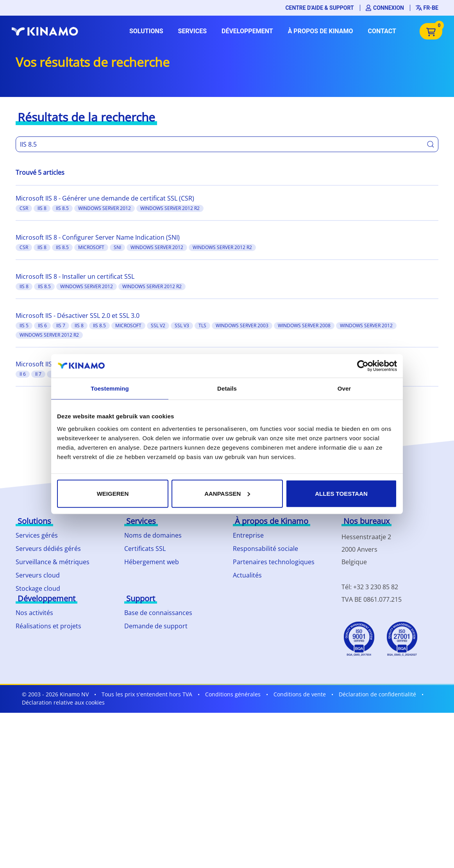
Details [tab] (227, 388)
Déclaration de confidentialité (377, 694)
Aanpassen (227, 493)
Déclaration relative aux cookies (63, 702)
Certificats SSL (145, 549)
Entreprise (248, 535)
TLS (202, 325)
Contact (382, 31)
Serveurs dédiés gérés (48, 549)
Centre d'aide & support (319, 8)
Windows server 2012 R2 (170, 208)
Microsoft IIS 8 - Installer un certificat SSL (75, 276)
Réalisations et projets (48, 626)
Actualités (247, 575)
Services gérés (37, 535)
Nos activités (34, 613)
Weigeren (113, 493)
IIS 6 (42, 325)
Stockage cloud (38, 588)
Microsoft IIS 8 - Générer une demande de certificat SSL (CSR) (105, 198)
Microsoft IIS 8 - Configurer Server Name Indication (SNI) (98, 237)
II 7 (38, 374)
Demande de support (156, 626)
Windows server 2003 (242, 325)
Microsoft (91, 247)
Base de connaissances (158, 613)
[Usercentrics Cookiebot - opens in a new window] (363, 366)
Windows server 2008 (304, 325)
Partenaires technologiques (274, 562)
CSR (24, 208)
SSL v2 (158, 325)
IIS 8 (42, 208)
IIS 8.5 (62, 208)
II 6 (23, 374)
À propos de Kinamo (321, 31)
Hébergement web (152, 562)
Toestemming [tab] (110, 388)
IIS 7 (61, 325)
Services (192, 31)
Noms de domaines (153, 535)
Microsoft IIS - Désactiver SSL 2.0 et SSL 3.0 (78, 316)
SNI (117, 247)
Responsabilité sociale (265, 549)
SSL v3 (182, 325)
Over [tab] (344, 388)
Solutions (146, 31)
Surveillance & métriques (53, 562)
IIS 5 (24, 325)
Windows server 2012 (105, 208)
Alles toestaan (341, 493)
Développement (247, 31)
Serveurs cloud (38, 575)
